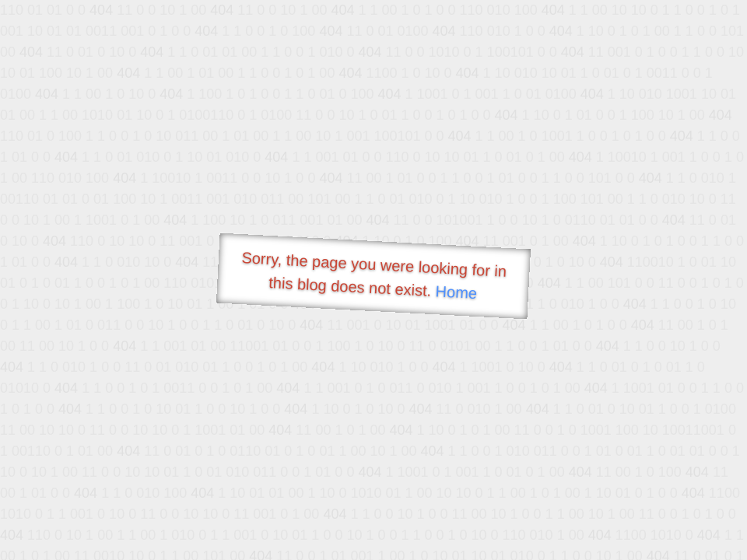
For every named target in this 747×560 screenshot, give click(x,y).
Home (456, 292)
